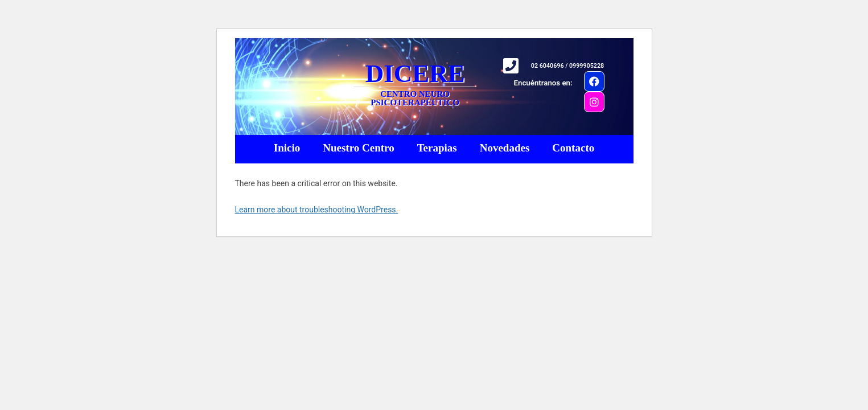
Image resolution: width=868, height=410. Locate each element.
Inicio (287, 148)
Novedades (505, 148)
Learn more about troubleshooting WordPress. (317, 210)
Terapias (437, 148)
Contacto (573, 148)
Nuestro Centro (358, 148)
